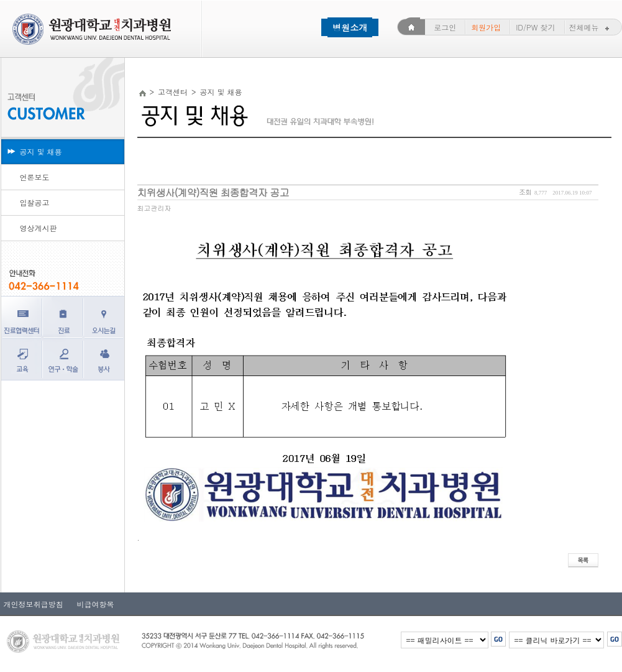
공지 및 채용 (41, 151)
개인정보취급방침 (34, 604)
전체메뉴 (591, 27)
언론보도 (35, 177)
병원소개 (350, 27)
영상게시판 (39, 228)
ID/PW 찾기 (535, 27)
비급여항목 (92, 604)
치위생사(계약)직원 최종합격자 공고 (213, 192)
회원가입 (486, 27)
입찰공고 (35, 202)
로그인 (445, 27)
